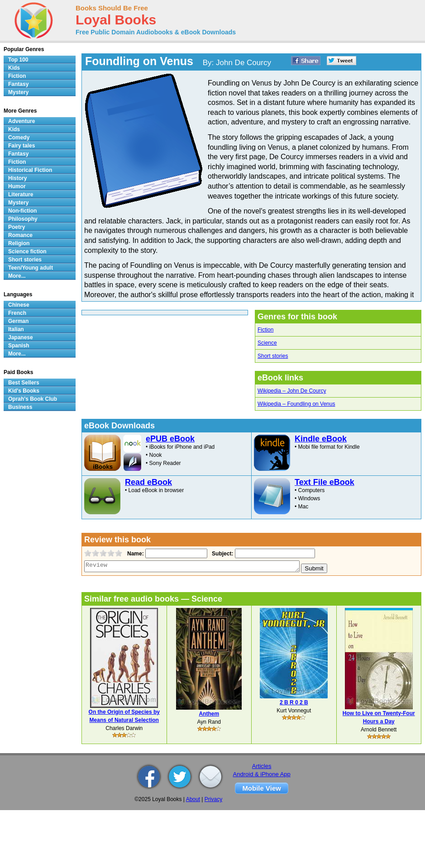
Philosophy (23, 219)
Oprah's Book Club (33, 399)
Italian (16, 329)
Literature (21, 194)
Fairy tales (21, 146)
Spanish (19, 346)
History (17, 178)
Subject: (222, 554)
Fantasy (18, 84)
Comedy (19, 138)
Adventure (21, 121)
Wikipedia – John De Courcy (292, 391)
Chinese (19, 305)
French (17, 313)
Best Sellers (24, 383)
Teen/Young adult (31, 268)
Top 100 (18, 60)
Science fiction (27, 251)
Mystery (18, 92)
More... (17, 276)
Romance (20, 235)
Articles (262, 766)
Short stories (273, 356)
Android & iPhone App (262, 774)
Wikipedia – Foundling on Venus (296, 404)
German (18, 321)
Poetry (17, 227)
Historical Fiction (30, 170)
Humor (17, 186)
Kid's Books (24, 391)
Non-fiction (22, 211)
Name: (135, 554)
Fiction (265, 330)
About (193, 799)
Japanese (21, 337)
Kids (14, 68)
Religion (19, 243)
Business (20, 407)
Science (267, 343)
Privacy (213, 799)
